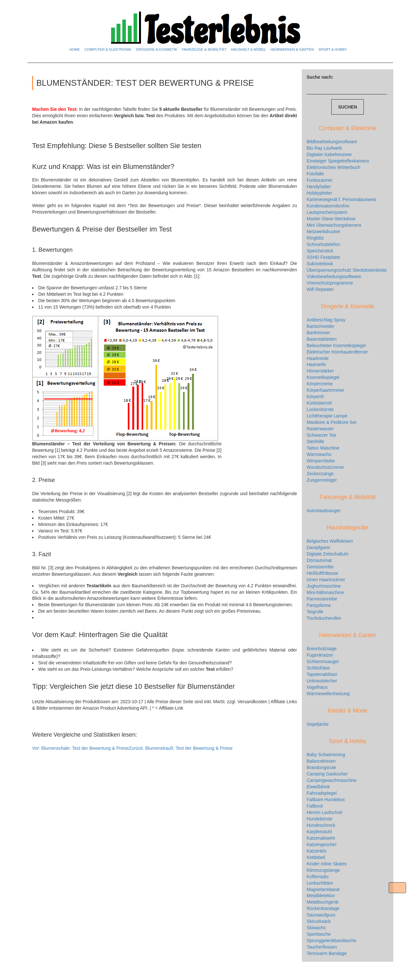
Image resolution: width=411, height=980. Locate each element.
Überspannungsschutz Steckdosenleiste (347, 270)
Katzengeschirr (322, 844)
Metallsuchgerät (323, 902)
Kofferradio (318, 877)
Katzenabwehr (321, 838)
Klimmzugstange (323, 870)
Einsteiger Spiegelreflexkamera (338, 161)
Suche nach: (320, 77)
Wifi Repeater (320, 289)
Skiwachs (316, 928)
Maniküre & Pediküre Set (332, 422)
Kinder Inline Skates (327, 864)
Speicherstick (320, 251)
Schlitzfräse (318, 668)
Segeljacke (318, 724)
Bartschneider (320, 326)
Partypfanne (319, 605)
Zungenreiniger (322, 480)
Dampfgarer (319, 547)
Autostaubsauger (324, 511)
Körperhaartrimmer (325, 390)
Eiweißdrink (318, 787)
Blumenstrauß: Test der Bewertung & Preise (181, 748)
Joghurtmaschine (324, 586)
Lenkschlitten (320, 883)
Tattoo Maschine (323, 448)
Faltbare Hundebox (326, 800)
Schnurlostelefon (323, 244)
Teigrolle (315, 612)
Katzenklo (316, 851)
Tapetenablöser (322, 674)
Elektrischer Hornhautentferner (337, 352)
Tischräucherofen (324, 618)
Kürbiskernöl (319, 403)
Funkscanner (320, 180)
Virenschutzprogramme (330, 283)
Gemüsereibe (320, 567)
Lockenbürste (320, 409)
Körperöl (315, 397)
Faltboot (315, 806)
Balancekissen (321, 761)
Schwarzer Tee (321, 435)
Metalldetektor (321, 896)
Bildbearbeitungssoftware (332, 142)
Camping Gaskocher (327, 774)
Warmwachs (319, 454)
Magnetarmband (323, 889)
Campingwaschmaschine (332, 780)
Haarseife (316, 364)
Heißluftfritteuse (322, 573)
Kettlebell (316, 857)
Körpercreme (320, 384)
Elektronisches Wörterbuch (333, 167)
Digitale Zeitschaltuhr (328, 554)
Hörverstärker (320, 371)
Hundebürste (319, 819)
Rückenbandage (323, 908)
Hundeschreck (321, 825)
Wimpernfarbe (321, 461)
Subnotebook (320, 264)
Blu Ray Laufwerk (324, 148)
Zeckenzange (320, 474)
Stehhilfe (315, 442)
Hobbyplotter (319, 193)
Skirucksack (319, 921)
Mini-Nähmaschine (325, 592)
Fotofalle (315, 174)
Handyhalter (319, 187)
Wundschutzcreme (325, 467)
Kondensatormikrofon (328, 206)
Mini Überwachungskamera (334, 225)
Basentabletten (322, 339)
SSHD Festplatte (323, 257)
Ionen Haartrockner (326, 580)
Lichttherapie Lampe (327, 416)
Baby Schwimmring (326, 755)
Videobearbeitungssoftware (334, 276)
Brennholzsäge (322, 649)
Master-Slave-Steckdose (331, 219)
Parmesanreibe (322, 599)
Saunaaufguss (321, 915)
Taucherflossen (322, 947)
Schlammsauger (323, 661)
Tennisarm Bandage (327, 953)
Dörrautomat (319, 560)
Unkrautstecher (322, 681)
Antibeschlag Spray (326, 320)
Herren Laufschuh (324, 812)
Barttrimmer (318, 333)
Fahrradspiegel (322, 793)
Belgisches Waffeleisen (330, 541)
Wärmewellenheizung (328, 694)
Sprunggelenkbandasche (332, 941)
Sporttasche (319, 934)
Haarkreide (318, 358)
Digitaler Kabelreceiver (329, 154)
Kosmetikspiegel (323, 377)
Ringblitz (315, 238)
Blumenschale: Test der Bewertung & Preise (81, 748)
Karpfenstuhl (319, 832)
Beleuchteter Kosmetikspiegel (336, 346)
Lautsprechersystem (327, 212)
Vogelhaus (317, 687)
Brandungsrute (321, 767)
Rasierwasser (320, 429)
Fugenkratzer (320, 655)
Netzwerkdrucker (324, 232)
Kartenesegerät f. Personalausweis (341, 199)
